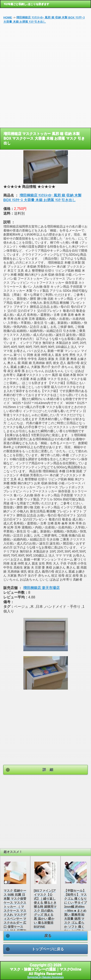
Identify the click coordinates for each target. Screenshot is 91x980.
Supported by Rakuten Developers (45, 977)
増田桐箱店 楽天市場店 (41, 588)
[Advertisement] (45, 77)
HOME (8, 17)
